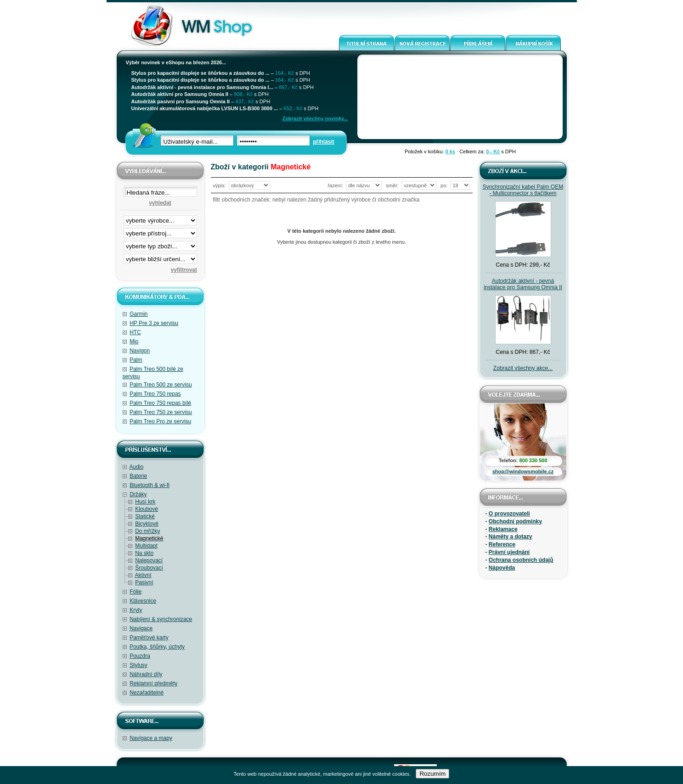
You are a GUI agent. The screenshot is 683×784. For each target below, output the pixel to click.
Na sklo (144, 553)
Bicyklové (147, 524)
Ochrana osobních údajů (521, 560)
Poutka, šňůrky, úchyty (157, 647)
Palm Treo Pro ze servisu (160, 421)
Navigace (141, 628)
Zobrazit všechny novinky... (315, 118)
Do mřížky (147, 531)
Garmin (138, 314)
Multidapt (146, 546)
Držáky (138, 494)
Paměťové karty (149, 638)
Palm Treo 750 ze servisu (161, 412)
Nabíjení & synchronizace (161, 619)
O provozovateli (509, 514)
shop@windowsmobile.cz (523, 471)
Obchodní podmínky (515, 521)
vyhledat (160, 203)
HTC (135, 332)
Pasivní (144, 582)
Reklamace (503, 529)
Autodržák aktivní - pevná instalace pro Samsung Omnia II (523, 284)
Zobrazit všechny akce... (523, 368)
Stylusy (138, 665)
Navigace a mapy (151, 738)
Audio (137, 467)
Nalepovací (149, 560)
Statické (145, 516)
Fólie (135, 592)
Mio (134, 342)
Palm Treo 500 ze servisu (161, 385)
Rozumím (432, 774)
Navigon (140, 351)
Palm (136, 360)
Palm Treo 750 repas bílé (160, 403)
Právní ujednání (509, 552)
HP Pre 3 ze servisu (154, 323)
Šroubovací (149, 568)
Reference (502, 544)
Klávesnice (143, 601)
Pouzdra (140, 656)
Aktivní (143, 575)
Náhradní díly (146, 674)
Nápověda (502, 568)
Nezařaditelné (147, 693)
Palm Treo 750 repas (155, 394)
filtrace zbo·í (160, 244)
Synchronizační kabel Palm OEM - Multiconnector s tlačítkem (523, 190)
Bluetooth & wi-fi (150, 485)
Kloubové (147, 509)
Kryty (136, 610)
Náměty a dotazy (511, 537)
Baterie (138, 476)
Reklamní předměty (153, 683)
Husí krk (145, 502)
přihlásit (324, 142)
